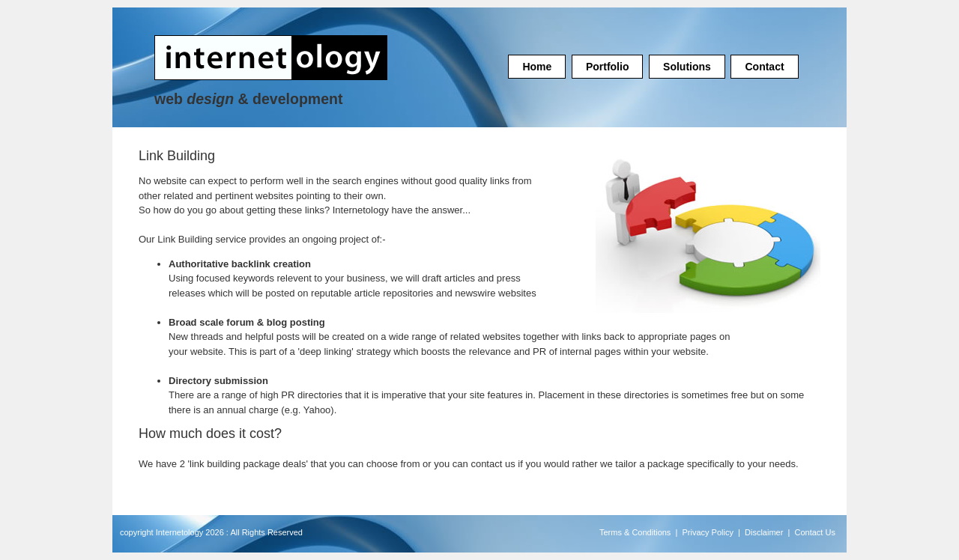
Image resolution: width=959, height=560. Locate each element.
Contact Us (814, 532)
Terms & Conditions (635, 532)
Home (537, 67)
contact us (493, 464)
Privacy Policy (707, 532)
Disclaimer (764, 532)
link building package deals (248, 464)
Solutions (687, 67)
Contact (764, 67)
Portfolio (608, 67)
